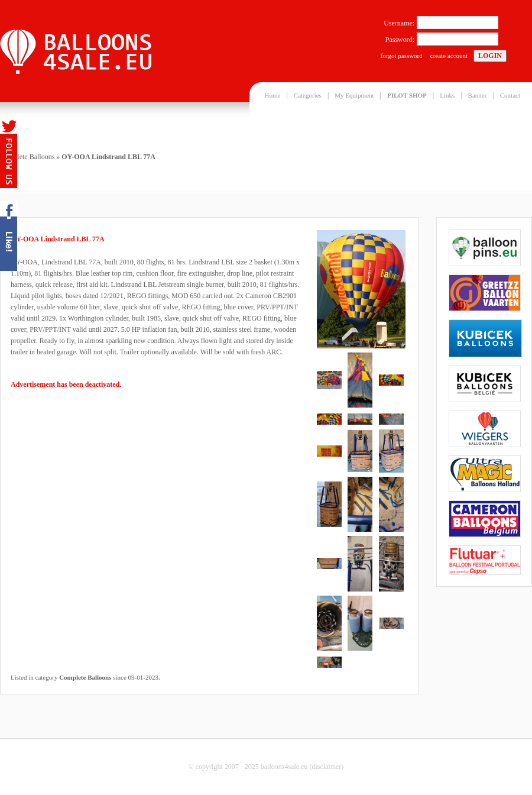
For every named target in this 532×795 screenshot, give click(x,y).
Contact (510, 95)
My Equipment (354, 95)
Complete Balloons (27, 157)
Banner (478, 95)
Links (447, 95)
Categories (308, 95)
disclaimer (326, 767)
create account (449, 56)
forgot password (402, 56)
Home (273, 95)
